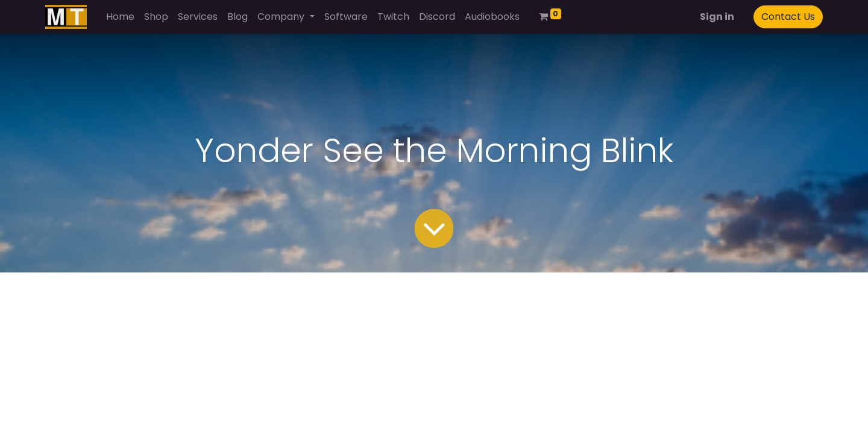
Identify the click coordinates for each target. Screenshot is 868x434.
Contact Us (788, 17)
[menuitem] (120, 17)
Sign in (717, 17)
